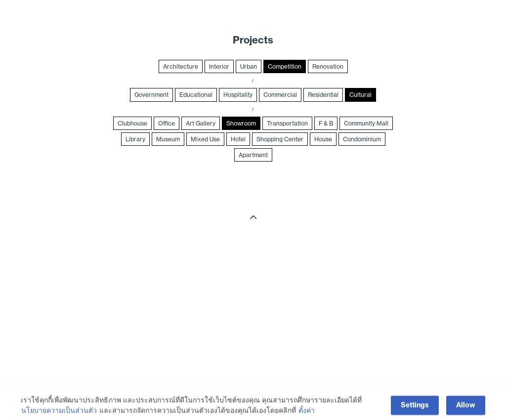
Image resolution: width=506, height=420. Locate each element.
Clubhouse (132, 123)
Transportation (287, 123)
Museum (168, 139)
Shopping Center (280, 139)
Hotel (238, 139)
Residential (323, 95)
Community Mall (366, 123)
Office (167, 123)
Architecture (181, 66)
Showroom (241, 123)
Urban (249, 66)
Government (151, 95)
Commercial (280, 95)
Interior (219, 66)
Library (135, 139)
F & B (326, 123)
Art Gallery (201, 123)
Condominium (362, 139)
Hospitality (238, 95)
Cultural (360, 95)
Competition (285, 66)
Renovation (328, 66)
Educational (196, 95)
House (323, 139)
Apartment (253, 155)
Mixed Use (205, 139)
